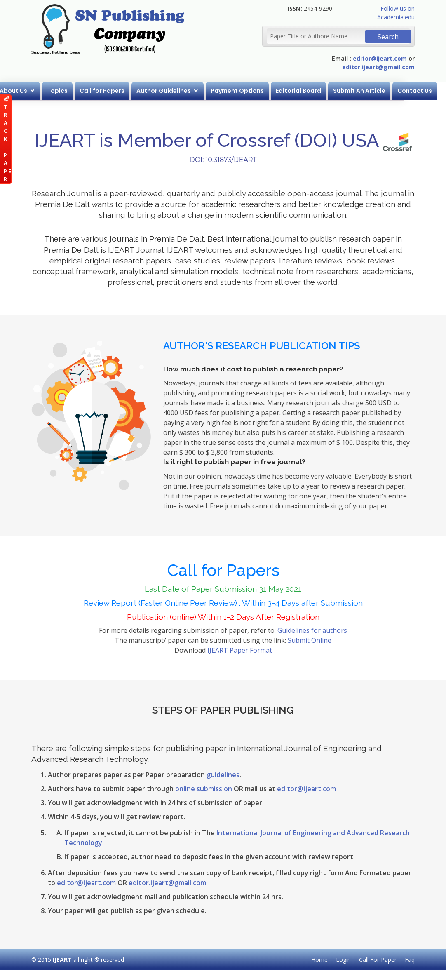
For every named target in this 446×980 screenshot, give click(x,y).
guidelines (223, 775)
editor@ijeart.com (380, 58)
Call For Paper (378, 960)
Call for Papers (123, 91)
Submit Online (310, 640)
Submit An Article (380, 91)
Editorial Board (319, 91)
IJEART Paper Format (240, 650)
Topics (78, 91)
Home (319, 960)
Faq (410, 960)
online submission (204, 789)
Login (343, 960)
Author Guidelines (185, 91)
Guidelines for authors (312, 630)
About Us (34, 91)
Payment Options (258, 91)
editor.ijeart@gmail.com (378, 67)
